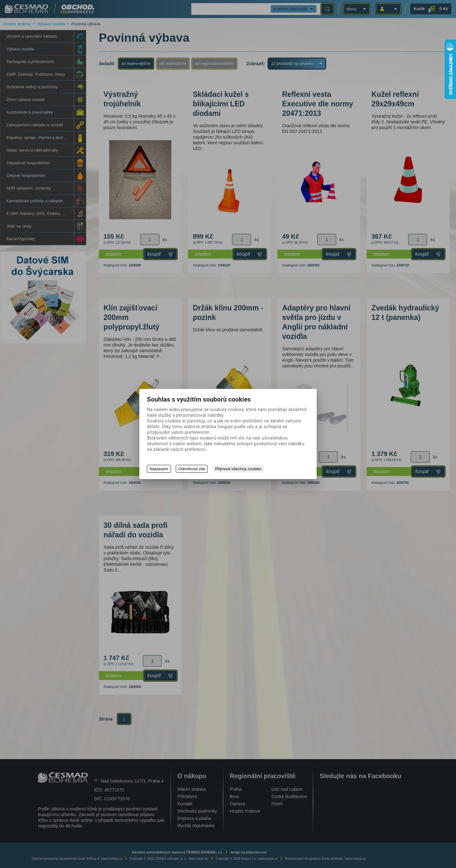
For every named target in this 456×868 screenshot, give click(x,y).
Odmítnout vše (192, 469)
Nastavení (159, 469)
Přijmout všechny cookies (239, 469)
